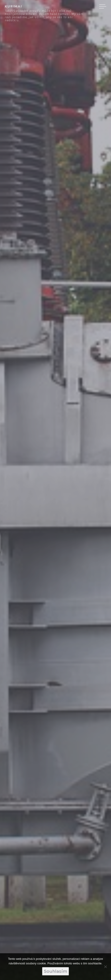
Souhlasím (55, 971)
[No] (105, 967)
